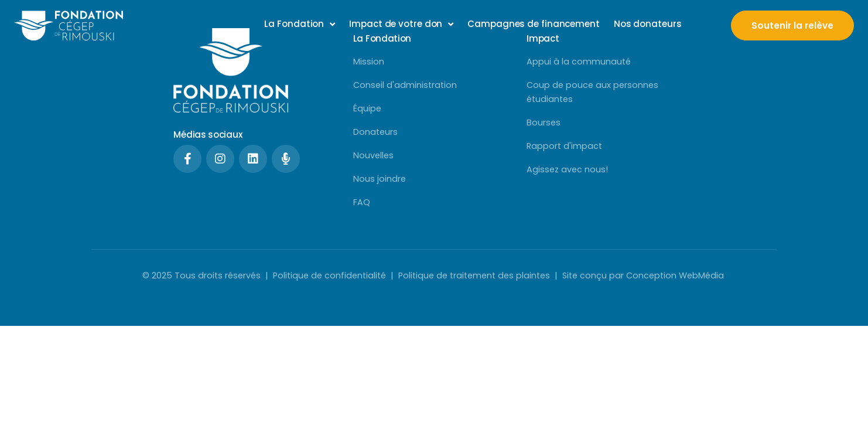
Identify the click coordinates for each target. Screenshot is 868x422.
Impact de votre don (401, 24)
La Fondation (300, 24)
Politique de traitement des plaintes (474, 275)
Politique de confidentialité (329, 275)
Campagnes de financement (534, 24)
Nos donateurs (648, 24)
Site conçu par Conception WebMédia (644, 275)
